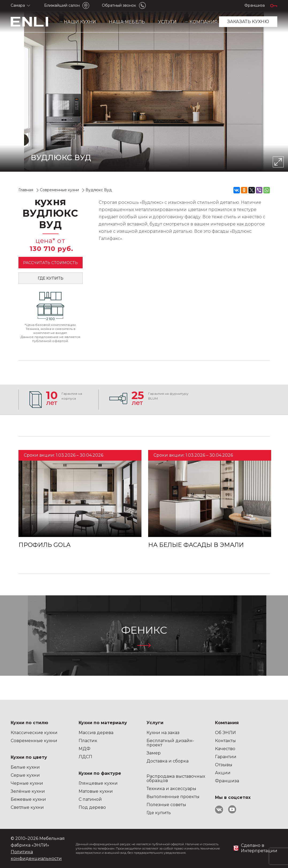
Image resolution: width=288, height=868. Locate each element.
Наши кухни (80, 22)
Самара (18, 5)
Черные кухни (27, 783)
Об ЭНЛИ (225, 733)
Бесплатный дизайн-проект (170, 743)
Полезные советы (166, 805)
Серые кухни (25, 775)
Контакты (225, 741)
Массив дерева (96, 733)
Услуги (167, 22)
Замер (154, 753)
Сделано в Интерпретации (259, 848)
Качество (225, 749)
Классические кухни (34, 733)
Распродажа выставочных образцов (176, 778)
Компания (204, 22)
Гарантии (226, 757)
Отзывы (224, 765)
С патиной (90, 799)
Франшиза (255, 5)
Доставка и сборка (168, 761)
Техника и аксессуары (171, 789)
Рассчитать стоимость (50, 263)
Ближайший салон (62, 5)
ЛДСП (85, 757)
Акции (223, 773)
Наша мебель (127, 22)
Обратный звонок (119, 5)
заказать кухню (248, 22)
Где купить (51, 278)
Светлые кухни (27, 807)
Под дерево (92, 807)
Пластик (88, 741)
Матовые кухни (96, 791)
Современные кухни (34, 741)
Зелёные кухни (28, 791)
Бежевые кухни (28, 799)
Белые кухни (25, 767)
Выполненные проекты (173, 797)
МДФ (85, 749)
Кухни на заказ (163, 733)
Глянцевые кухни (98, 783)
